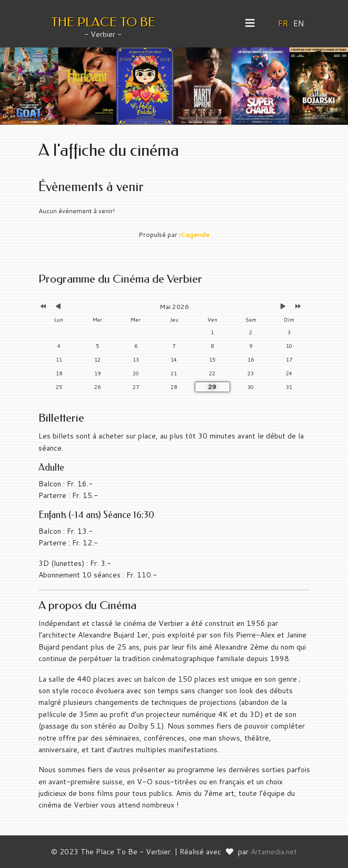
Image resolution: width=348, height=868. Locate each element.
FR (283, 23)
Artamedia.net (274, 852)
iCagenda (194, 235)
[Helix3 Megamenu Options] (254, 23)
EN (299, 23)
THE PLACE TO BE (103, 22)
